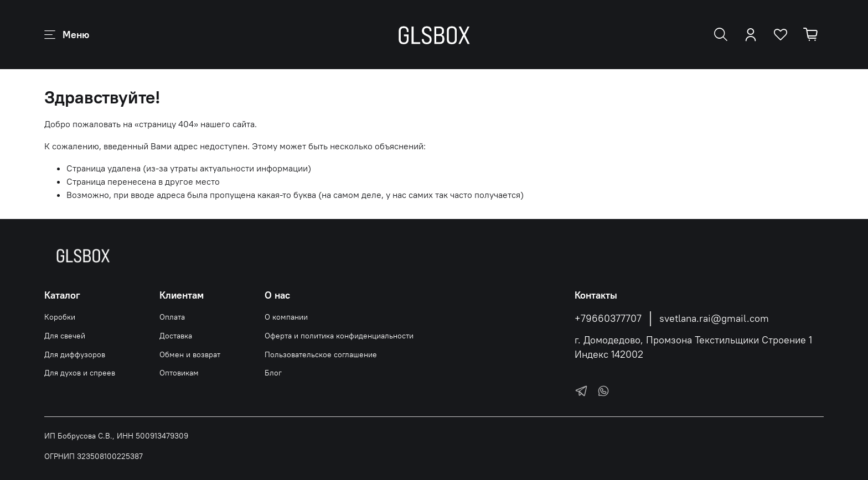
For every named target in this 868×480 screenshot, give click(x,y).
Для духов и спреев (80, 373)
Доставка (176, 336)
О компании (286, 317)
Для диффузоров (75, 354)
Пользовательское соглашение (321, 354)
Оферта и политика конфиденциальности (339, 336)
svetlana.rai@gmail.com (714, 319)
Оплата (172, 317)
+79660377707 (608, 319)
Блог (273, 373)
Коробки (60, 317)
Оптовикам (179, 373)
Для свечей (65, 336)
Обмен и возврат (190, 354)
